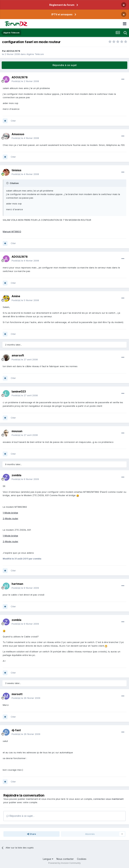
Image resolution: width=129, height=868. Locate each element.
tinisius (16, 170)
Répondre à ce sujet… (20, 816)
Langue (48, 859)
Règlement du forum (62, 5)
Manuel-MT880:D (12, 231)
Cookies (82, 859)
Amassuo (18, 134)
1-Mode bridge (10, 513)
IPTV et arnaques (62, 14)
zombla (16, 475)
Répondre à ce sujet (65, 65)
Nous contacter (65, 859)
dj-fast (16, 730)
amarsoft (18, 355)
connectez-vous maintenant (108, 799)
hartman (17, 584)
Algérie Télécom (35, 54)
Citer (13, 121)
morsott (17, 694)
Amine (16, 296)
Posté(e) (25, 81)
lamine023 (19, 391)
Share (32, 834)
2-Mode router (10, 518)
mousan (17, 431)
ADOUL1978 (13, 51)
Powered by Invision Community (64, 863)
